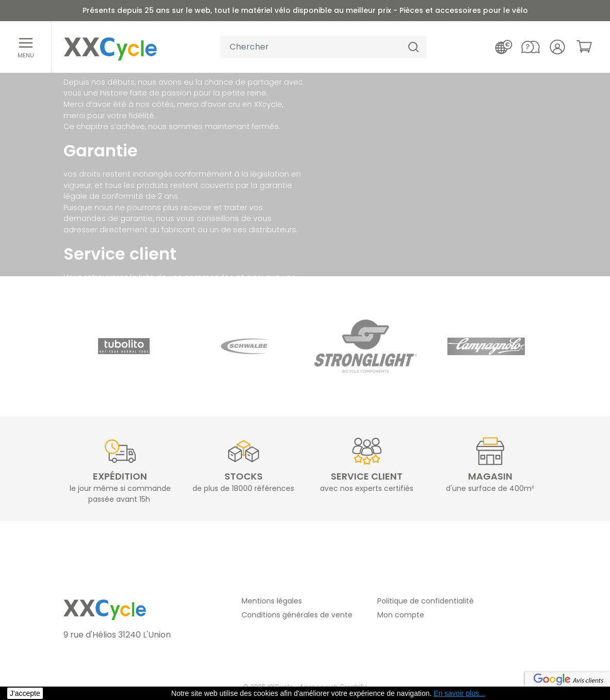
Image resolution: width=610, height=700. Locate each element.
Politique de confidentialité (426, 601)
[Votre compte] (557, 47)
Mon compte (401, 615)
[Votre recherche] (310, 47)
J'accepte (25, 693)
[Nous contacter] (531, 47)
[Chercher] (413, 47)
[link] (584, 46)
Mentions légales (272, 601)
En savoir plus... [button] (459, 693)
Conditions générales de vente (297, 615)
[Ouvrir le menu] (26, 47)
